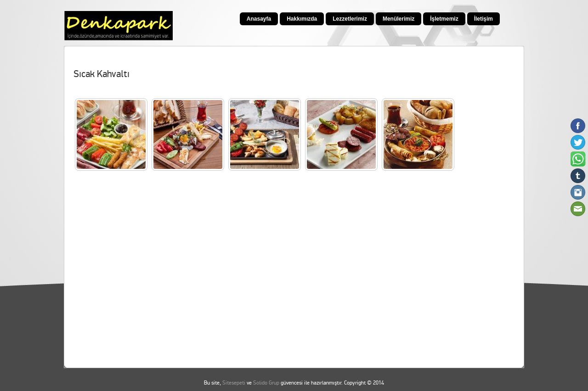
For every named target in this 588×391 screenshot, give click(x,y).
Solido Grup (266, 383)
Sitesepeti (234, 383)
